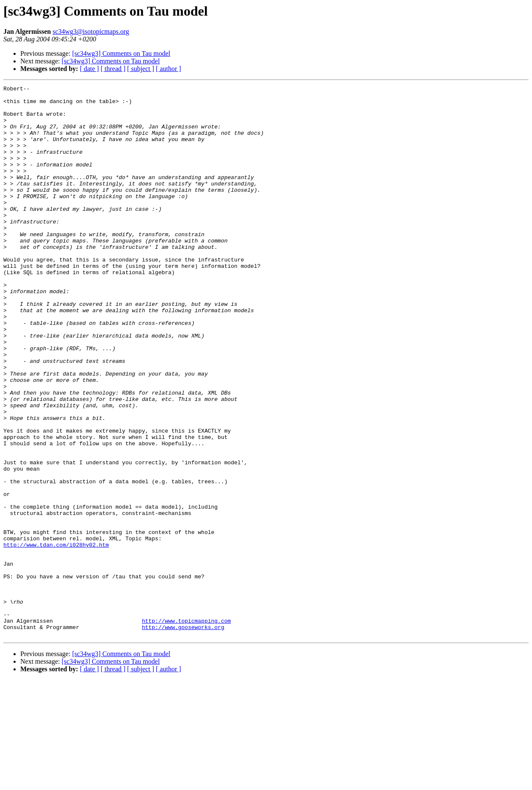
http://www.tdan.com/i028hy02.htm (56, 637)
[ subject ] (141, 69)
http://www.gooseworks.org (183, 736)
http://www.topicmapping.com (187, 728)
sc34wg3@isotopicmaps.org (91, 31)
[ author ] (169, 69)
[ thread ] (113, 69)
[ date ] (89, 69)
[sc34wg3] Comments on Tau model (121, 53)
